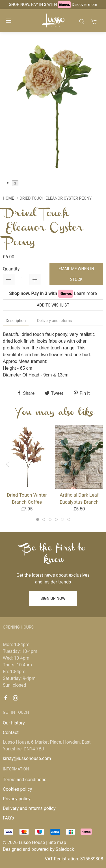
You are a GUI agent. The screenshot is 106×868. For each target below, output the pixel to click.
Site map (57, 842)
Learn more (86, 293)
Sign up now (53, 598)
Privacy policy (17, 799)
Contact (11, 732)
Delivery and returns (54, 321)
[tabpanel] (53, 106)
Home (8, 198)
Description (16, 321)
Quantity (11, 269)
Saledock (65, 849)
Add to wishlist (53, 305)
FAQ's (8, 818)
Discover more (85, 5)
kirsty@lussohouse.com (27, 758)
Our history (14, 723)
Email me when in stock (76, 274)
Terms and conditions (25, 780)
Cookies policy (17, 789)
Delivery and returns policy (29, 808)
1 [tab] (15, 183)
